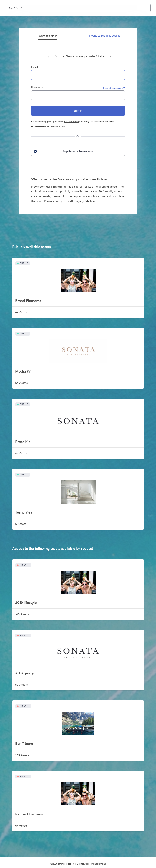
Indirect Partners (29, 814)
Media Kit (23, 371)
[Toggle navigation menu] (146, 8)
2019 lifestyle (26, 603)
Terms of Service (58, 127)
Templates (24, 512)
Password (37, 87)
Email (35, 67)
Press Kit (23, 442)
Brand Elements (28, 301)
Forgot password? (114, 88)
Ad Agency (24, 673)
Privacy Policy (71, 121)
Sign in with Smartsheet (63, 151)
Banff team (24, 744)
